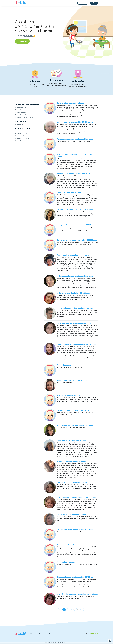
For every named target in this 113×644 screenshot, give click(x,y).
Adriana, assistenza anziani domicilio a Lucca (75, 139)
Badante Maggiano (20, 136)
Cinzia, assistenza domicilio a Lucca (71, 515)
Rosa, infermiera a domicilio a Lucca (71, 441)
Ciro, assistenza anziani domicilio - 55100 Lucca (76, 577)
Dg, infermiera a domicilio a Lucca (71, 103)
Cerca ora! (22, 41)
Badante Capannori (20, 110)
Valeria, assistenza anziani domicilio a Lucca (75, 530)
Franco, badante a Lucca (67, 365)
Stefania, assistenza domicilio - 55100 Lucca (75, 210)
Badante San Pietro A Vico (22, 133)
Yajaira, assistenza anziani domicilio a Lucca (75, 426)
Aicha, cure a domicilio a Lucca (69, 545)
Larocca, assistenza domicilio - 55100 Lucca (75, 122)
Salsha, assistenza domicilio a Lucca (72, 462)
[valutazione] (89, 634)
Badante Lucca (19, 124)
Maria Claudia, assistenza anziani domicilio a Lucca (77, 594)
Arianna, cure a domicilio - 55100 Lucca (73, 410)
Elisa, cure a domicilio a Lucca (69, 193)
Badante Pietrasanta (21, 115)
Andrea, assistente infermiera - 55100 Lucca (75, 174)
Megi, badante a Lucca (66, 562)
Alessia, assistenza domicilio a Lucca (72, 482)
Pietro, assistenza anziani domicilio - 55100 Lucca (77, 308)
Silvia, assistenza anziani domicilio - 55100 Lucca (77, 225)
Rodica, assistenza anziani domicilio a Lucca (75, 255)
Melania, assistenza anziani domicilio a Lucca (75, 276)
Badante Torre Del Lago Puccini (24, 117)
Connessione (83, 3)
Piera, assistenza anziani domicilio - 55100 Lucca (77, 498)
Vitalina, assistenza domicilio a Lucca (72, 380)
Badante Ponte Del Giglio (22, 138)
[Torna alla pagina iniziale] (21, 3)
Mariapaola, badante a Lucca (68, 395)
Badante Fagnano (20, 141)
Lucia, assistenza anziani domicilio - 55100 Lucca (77, 323)
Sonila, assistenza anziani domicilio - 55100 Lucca (77, 240)
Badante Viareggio (20, 107)
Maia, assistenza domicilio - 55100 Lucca (73, 293)
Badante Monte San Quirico (23, 131)
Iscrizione (94, 3)
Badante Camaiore (20, 112)
